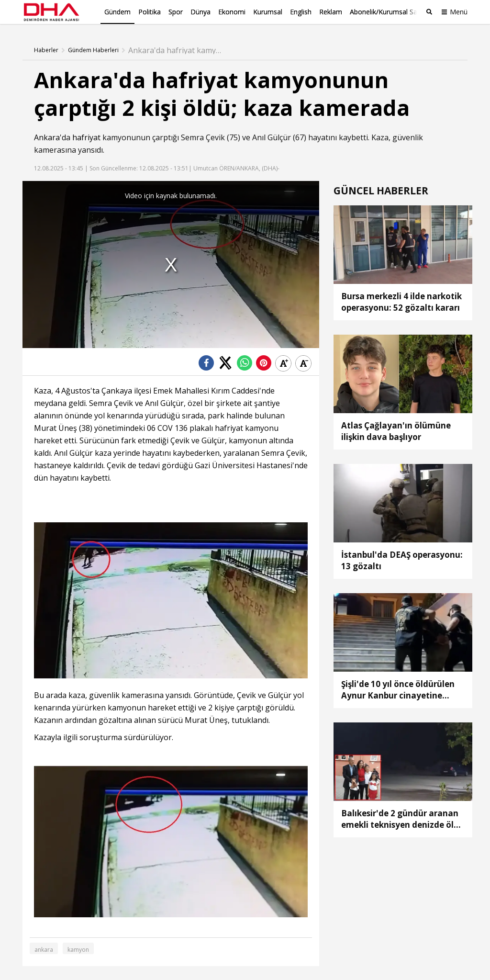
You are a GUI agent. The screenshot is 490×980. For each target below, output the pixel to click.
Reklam (331, 12)
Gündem (117, 12)
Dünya (200, 12)
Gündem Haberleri (93, 50)
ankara (44, 949)
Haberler (46, 50)
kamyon (78, 949)
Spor (176, 12)
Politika (150, 12)
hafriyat (86, 137)
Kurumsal (268, 12)
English (301, 12)
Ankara (47, 137)
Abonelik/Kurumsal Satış (387, 12)
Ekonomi (232, 12)
